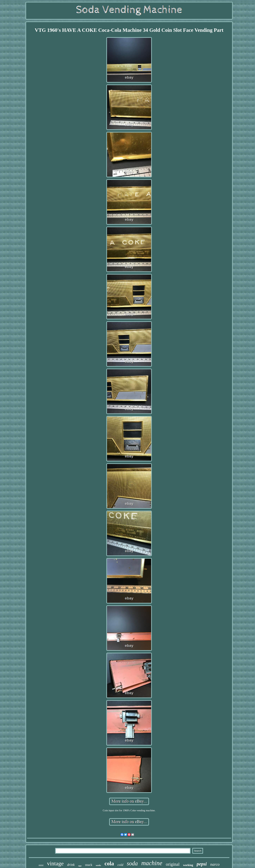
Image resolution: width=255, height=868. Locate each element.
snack (89, 865)
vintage (55, 863)
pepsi (202, 864)
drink (71, 865)
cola (109, 863)
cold (120, 865)
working (188, 865)
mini (41, 865)
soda (132, 863)
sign (80, 866)
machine (152, 863)
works (98, 865)
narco (215, 864)
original (173, 864)
